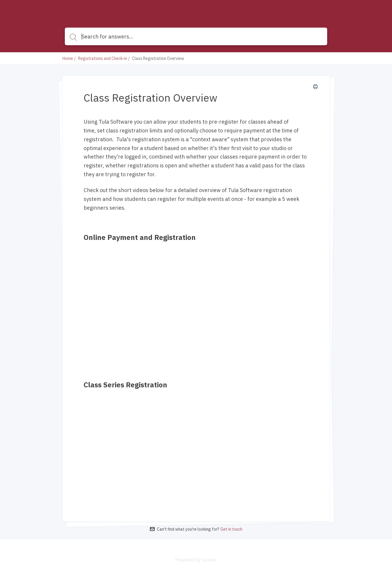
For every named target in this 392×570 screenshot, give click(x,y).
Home (68, 58)
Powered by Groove (196, 560)
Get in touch (231, 529)
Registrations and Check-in (103, 58)
